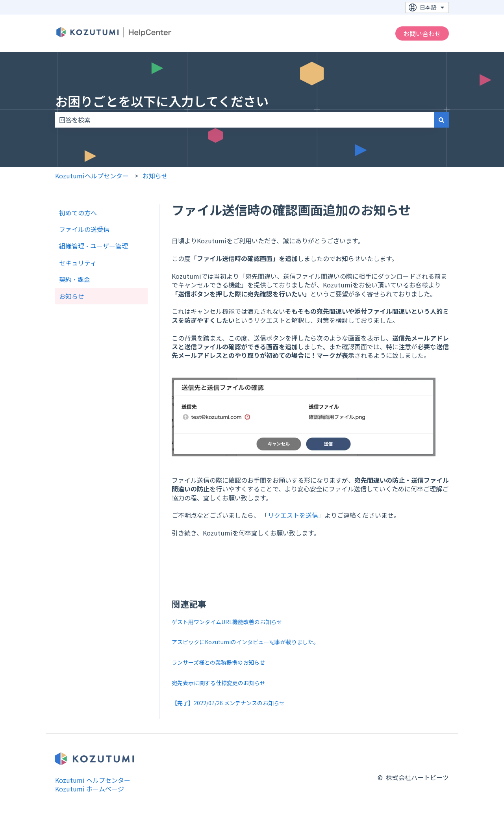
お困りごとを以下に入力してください (162, 101)
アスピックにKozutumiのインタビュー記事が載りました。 (245, 642)
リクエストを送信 (293, 515)
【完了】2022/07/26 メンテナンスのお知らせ (228, 703)
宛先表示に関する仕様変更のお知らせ (219, 683)
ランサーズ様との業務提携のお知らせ (218, 662)
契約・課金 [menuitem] (75, 279)
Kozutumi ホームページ (90, 789)
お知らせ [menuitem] (72, 296)
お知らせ (155, 176)
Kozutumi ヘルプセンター (93, 780)
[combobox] (245, 120)
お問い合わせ (422, 33)
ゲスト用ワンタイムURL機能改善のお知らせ (227, 622)
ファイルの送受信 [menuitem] (84, 229)
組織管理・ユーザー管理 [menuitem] (94, 246)
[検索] (441, 120)
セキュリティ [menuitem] (78, 263)
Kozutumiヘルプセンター (92, 176)
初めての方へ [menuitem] (78, 213)
